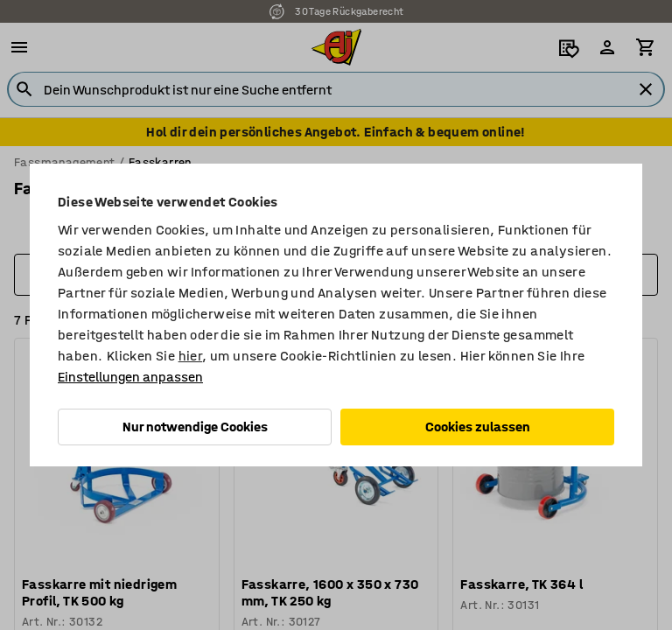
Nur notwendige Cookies (195, 427)
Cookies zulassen (478, 427)
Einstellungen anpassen (130, 377)
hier (191, 356)
